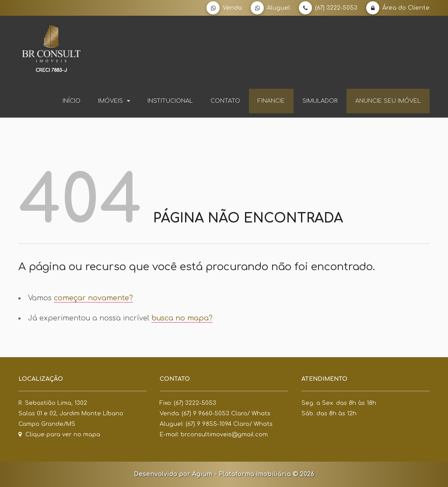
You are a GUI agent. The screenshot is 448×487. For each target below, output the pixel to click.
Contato (225, 101)
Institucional (170, 101)
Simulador (320, 101)
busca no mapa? (182, 318)
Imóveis (114, 101)
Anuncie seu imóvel (388, 101)
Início (72, 101)
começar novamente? (93, 298)
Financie (271, 101)
